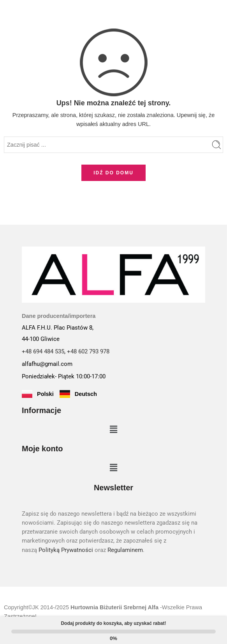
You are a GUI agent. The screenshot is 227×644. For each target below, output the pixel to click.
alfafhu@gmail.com (47, 364)
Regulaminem (125, 550)
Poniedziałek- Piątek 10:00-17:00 (64, 377)
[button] (113, 429)
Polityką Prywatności (66, 550)
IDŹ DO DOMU (113, 173)
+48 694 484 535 (43, 352)
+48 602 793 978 (88, 352)
